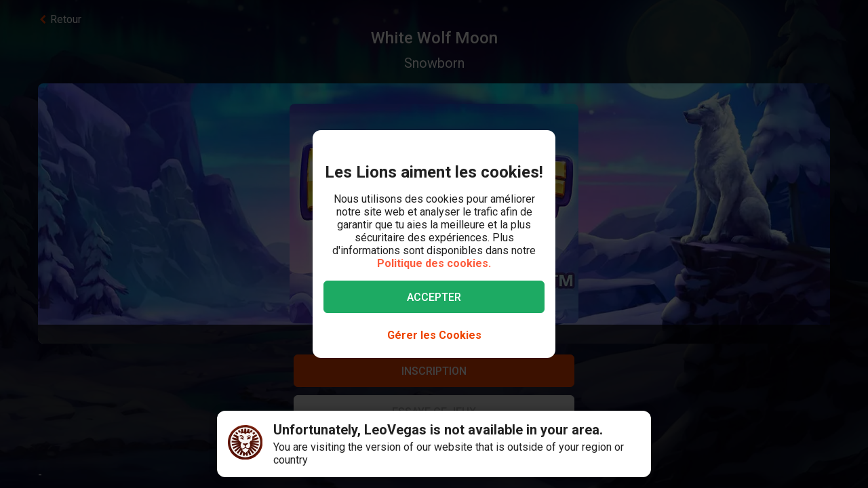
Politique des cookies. (434, 263)
